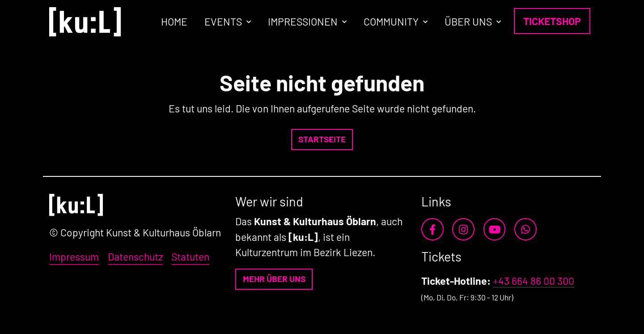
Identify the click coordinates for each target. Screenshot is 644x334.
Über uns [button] (468, 21)
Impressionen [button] (303, 21)
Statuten (190, 257)
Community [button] (391, 21)
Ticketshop (552, 21)
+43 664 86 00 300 (534, 281)
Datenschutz (135, 257)
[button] (322, 139)
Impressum (74, 257)
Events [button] (223, 21)
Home (174, 21)
